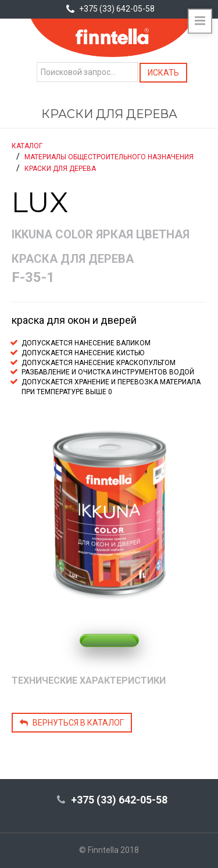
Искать (163, 73)
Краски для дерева (60, 169)
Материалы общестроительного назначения (109, 157)
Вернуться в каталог (72, 723)
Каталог (27, 146)
